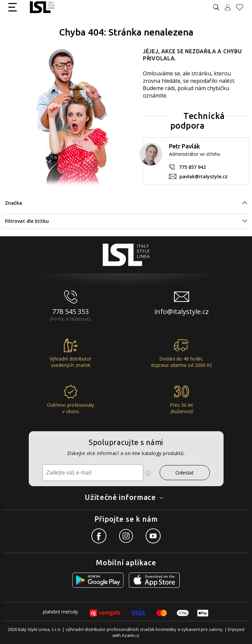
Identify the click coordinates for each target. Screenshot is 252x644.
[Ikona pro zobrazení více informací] (148, 473)
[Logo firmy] (42, 7)
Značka (14, 203)
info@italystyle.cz (182, 311)
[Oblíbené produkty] (242, 7)
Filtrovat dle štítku (27, 221)
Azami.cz (131, 635)
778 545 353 (70, 311)
